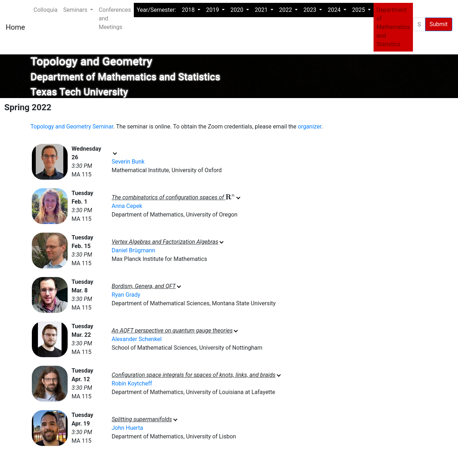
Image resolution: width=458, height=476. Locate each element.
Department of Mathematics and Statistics (393, 27)
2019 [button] (213, 10)
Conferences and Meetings (115, 18)
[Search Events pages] (419, 24)
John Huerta (127, 428)
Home (15, 27)
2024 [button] (335, 10)
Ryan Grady (126, 295)
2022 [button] (286, 10)
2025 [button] (359, 10)
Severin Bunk (128, 162)
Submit (439, 24)
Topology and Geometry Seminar (72, 127)
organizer (310, 127)
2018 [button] (189, 10)
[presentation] (230, 197)
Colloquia (46, 10)
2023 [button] (311, 10)
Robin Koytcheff (132, 383)
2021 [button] (262, 10)
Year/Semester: (156, 10)
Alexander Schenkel (137, 339)
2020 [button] (238, 10)
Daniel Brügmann (133, 250)
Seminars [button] (76, 10)
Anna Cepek (127, 206)
